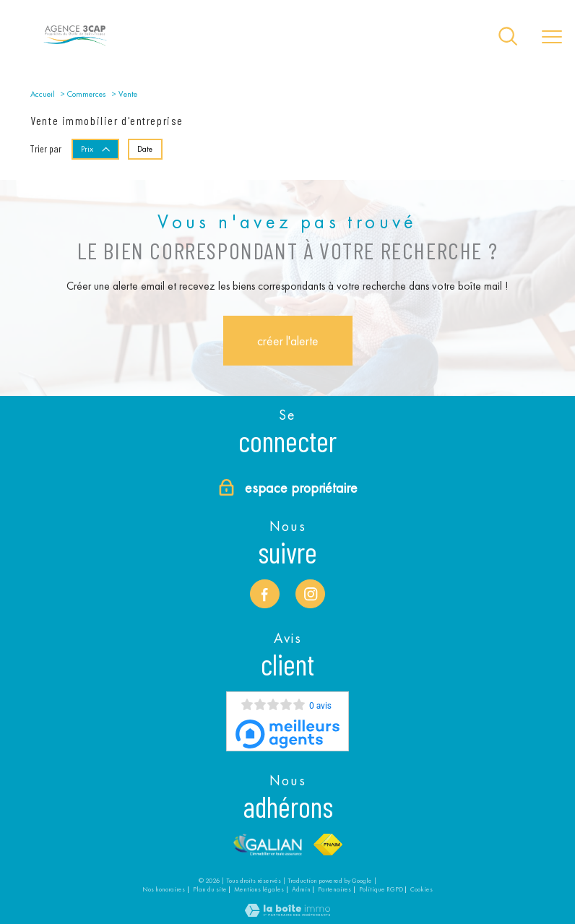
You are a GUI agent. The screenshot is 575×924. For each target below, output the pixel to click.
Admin (301, 889)
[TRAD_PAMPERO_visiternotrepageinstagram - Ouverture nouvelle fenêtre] (310, 594)
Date (145, 148)
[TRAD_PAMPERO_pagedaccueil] (75, 46)
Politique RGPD (381, 889)
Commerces (87, 94)
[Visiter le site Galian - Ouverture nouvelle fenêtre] (268, 845)
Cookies (421, 889)
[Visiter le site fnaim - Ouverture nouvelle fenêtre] (328, 845)
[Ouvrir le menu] (552, 38)
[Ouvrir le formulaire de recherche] (508, 37)
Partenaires (334, 889)
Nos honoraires (164, 889)
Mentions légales (259, 889)
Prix (96, 148)
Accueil (43, 94)
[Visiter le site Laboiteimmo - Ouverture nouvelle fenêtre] (287, 913)
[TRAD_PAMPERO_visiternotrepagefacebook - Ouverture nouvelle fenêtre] (265, 594)
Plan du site (210, 889)
